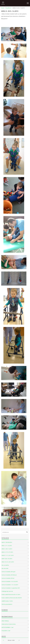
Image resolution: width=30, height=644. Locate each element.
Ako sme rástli (5, 568)
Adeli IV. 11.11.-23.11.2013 (8, 555)
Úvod (3, 8)
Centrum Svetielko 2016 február (9, 575)
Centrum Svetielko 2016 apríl (8, 572)
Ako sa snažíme (5, 565)
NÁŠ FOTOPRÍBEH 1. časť (7, 627)
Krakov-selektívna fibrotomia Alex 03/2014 (12, 598)
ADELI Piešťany (5, 621)
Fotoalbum (8, 8)
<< (3, 640)
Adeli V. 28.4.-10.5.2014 (7, 559)
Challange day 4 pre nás (7, 591)
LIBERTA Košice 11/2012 (7, 601)
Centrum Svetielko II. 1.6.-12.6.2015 (10, 585)
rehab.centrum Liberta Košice (9, 624)
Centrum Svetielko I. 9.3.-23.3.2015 (10, 581)
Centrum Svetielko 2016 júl (8, 578)
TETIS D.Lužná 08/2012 (7, 604)
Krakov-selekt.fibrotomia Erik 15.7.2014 (11, 595)
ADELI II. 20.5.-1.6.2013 (7, 549)
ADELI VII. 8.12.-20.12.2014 (8, 562)
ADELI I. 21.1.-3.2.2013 (7, 546)
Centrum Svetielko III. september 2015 (11, 588)
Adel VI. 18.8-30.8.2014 (7, 542)
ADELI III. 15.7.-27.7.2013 (7, 552)
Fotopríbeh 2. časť (6, 631)
